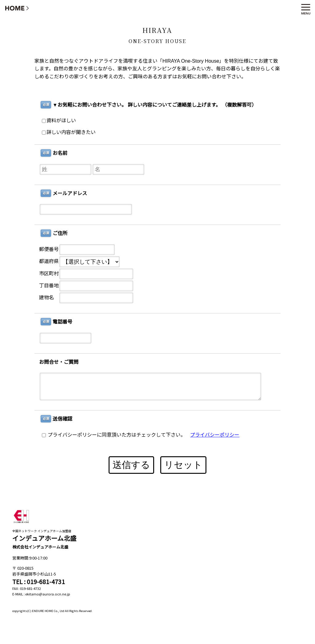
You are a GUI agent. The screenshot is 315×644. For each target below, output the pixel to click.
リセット (183, 465)
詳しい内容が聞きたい (69, 132)
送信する (131, 465)
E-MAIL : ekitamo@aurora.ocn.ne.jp (41, 594)
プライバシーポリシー (215, 435)
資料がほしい (59, 121)
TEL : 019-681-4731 (39, 582)
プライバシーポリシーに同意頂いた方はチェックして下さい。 (114, 435)
